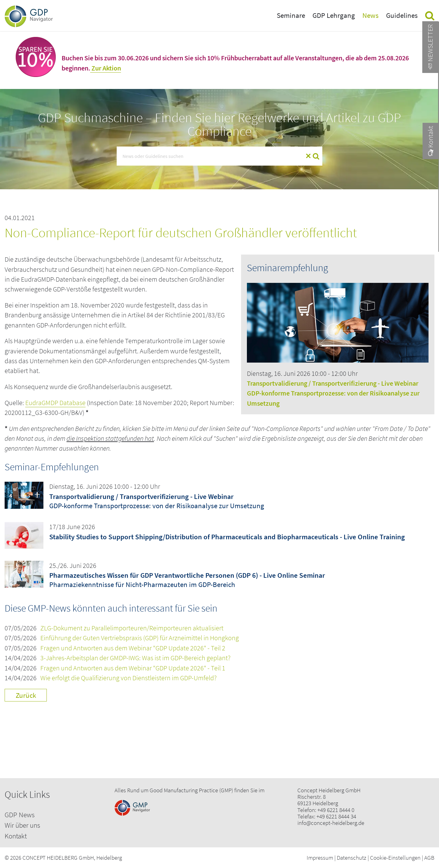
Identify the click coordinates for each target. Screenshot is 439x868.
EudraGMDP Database (55, 403)
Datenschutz (352, 858)
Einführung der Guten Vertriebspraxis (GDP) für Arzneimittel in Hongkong (140, 638)
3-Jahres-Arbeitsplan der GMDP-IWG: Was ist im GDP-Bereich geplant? (135, 658)
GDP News (20, 815)
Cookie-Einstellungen (395, 858)
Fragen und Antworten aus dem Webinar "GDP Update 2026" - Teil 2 (133, 648)
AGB (429, 858)
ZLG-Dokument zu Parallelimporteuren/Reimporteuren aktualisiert (132, 628)
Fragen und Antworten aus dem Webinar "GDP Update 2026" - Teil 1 (133, 668)
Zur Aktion (106, 68)
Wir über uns (22, 825)
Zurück (26, 695)
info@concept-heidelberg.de (331, 823)
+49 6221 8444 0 (336, 810)
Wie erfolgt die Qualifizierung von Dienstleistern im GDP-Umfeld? (129, 678)
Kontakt (16, 836)
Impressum (320, 858)
